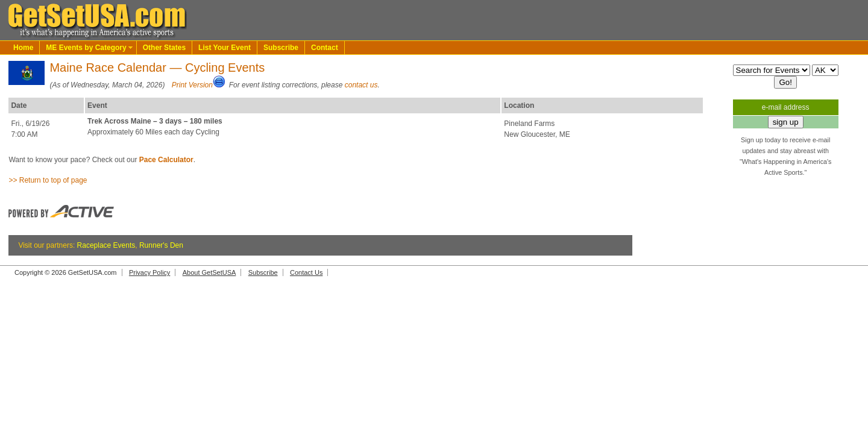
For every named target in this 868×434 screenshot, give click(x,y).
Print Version (192, 85)
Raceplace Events (106, 245)
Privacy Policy (149, 272)
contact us (361, 85)
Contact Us (306, 272)
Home (23, 48)
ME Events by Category (86, 48)
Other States (164, 48)
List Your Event (225, 48)
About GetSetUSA (209, 272)
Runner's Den (161, 245)
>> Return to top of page (48, 180)
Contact (325, 48)
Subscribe (281, 48)
